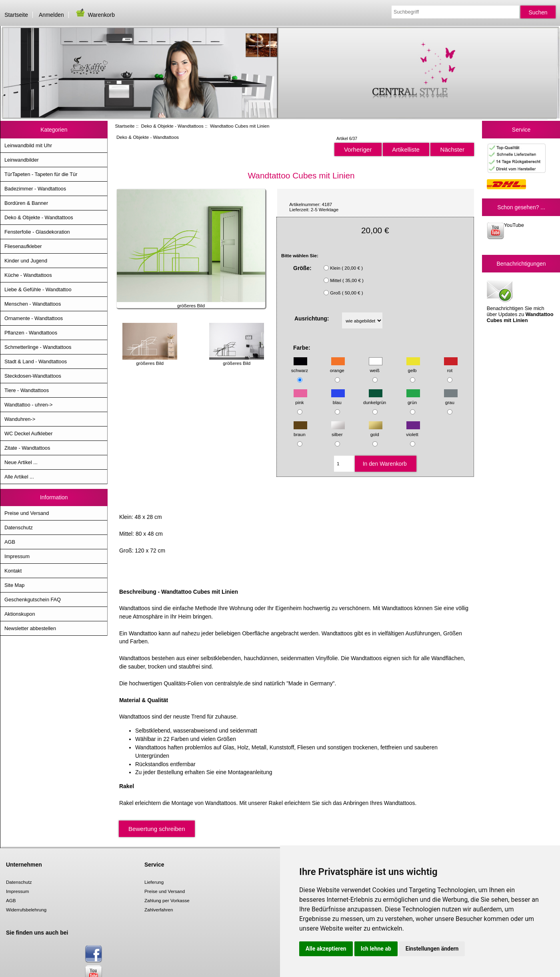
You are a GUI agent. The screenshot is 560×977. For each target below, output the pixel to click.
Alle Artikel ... (19, 477)
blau (338, 399)
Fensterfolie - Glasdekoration (37, 232)
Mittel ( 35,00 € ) (347, 280)
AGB (10, 542)
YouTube (505, 231)
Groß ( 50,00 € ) (346, 293)
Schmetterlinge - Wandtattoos (38, 347)
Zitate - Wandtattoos (27, 448)
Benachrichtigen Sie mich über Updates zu (520, 301)
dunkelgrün (375, 399)
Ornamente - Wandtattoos (34, 318)
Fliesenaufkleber (23, 246)
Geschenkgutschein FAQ (33, 600)
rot (451, 367)
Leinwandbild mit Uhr (28, 145)
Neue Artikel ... (21, 462)
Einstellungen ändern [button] (432, 949)
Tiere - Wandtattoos (27, 390)
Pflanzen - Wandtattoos (31, 333)
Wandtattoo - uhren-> (28, 405)
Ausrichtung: (312, 318)
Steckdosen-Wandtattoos (33, 376)
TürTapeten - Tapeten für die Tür (41, 174)
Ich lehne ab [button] (376, 949)
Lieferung (154, 882)
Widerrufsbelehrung (26, 910)
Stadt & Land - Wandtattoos (36, 361)
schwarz (300, 367)
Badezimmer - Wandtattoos (35, 189)
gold (376, 430)
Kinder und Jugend (26, 261)
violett (413, 430)
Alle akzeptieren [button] (326, 949)
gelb (413, 367)
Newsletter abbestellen (30, 628)
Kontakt (13, 571)
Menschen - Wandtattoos (33, 304)
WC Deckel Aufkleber (28, 433)
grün (413, 399)
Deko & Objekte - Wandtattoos (172, 126)
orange (337, 367)
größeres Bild (150, 360)
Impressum (17, 556)
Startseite (16, 15)
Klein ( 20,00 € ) (346, 268)
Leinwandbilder (22, 160)
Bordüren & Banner (26, 203)
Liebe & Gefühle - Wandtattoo (38, 289)
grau (451, 399)
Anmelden (51, 15)
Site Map (14, 585)
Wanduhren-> (20, 419)
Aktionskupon (20, 614)
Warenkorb (95, 15)
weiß (376, 367)
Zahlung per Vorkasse (167, 900)
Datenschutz (19, 528)
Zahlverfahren (159, 910)
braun (300, 430)
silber (338, 430)
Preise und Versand (27, 513)
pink (300, 399)
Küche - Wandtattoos (28, 275)
